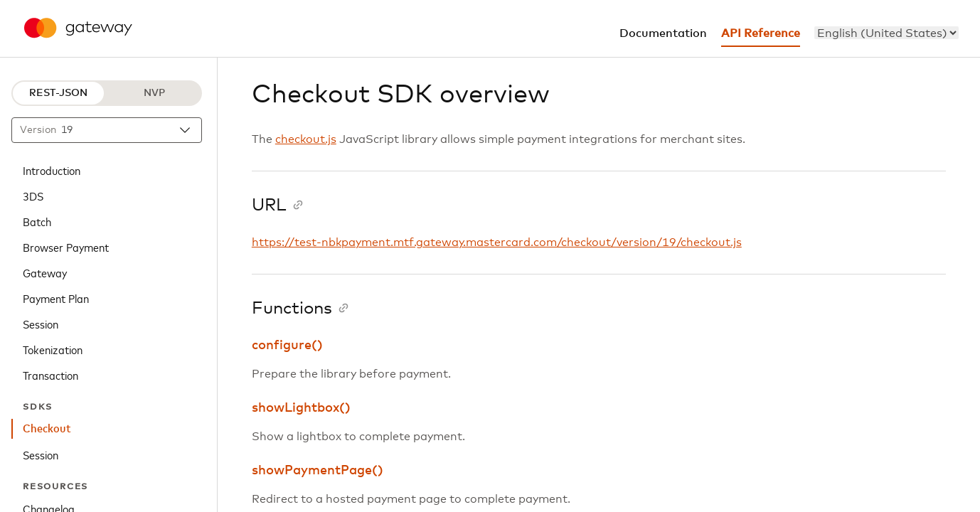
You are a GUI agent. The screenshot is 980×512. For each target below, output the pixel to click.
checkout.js (306, 139)
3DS (33, 196)
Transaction (50, 375)
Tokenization (53, 349)
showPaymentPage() (318, 471)
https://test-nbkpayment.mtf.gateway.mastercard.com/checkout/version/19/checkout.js (497, 242)
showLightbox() (301, 408)
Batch (37, 221)
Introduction (52, 170)
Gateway (45, 272)
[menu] (886, 33)
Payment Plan (56, 298)
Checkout (47, 429)
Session (41, 324)
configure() (287, 346)
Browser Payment (66, 247)
